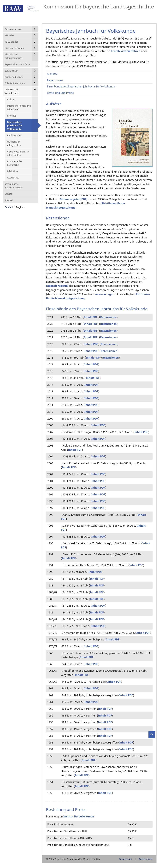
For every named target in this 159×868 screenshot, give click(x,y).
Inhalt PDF (91, 317)
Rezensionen (108, 317)
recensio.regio (104, 294)
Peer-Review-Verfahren (126, 51)
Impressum (126, 859)
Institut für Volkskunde (79, 816)
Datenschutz (146, 859)
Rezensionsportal (57, 286)
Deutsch (9, 207)
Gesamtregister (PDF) (74, 199)
